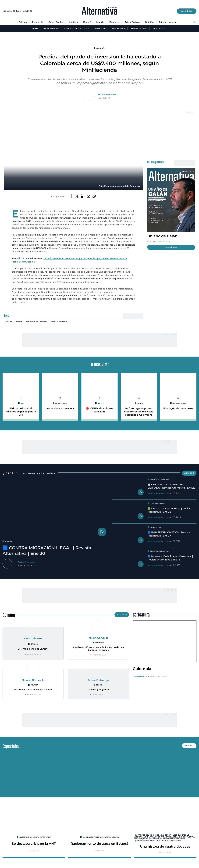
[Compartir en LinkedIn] (83, 197)
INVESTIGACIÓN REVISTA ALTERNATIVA (35, 838)
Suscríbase (186, 11)
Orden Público (56, 22)
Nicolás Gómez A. (33, 680)
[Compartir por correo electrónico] (88, 197)
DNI (22, 403)
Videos (8, 473)
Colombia (19, 322)
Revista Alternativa (107, 95)
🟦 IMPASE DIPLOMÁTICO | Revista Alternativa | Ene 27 (169, 534)
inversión (101, 48)
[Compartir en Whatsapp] (94, 197)
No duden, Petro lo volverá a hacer (33, 690)
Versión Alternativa (160, 479)
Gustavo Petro (119, 28)
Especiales (11, 746)
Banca (140, 403)
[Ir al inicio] (99, 11)
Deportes (114, 22)
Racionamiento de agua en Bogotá (99, 844)
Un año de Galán (163, 236)
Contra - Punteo (158, 503)
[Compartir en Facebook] (71, 197)
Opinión (150, 22)
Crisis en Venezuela (50, 28)
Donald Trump (159, 28)
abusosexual (61, 403)
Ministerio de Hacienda (37, 322)
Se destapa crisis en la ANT (34, 844)
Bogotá (87, 22)
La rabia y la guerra (98, 690)
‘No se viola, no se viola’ (60, 409)
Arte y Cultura (133, 22)
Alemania (99, 643)
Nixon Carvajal (98, 638)
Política (21, 22)
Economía (37, 22)
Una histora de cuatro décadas (165, 847)
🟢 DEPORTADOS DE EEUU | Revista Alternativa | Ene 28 (170, 510)
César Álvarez (33, 639)
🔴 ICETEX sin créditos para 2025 (99, 410)
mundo (8, 541)
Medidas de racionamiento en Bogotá (101, 838)
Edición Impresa (169, 22)
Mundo (100, 22)
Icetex (101, 403)
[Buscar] (194, 22)
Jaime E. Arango (98, 680)
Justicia (73, 22)
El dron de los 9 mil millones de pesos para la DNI (21, 412)
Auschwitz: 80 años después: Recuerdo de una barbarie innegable (98, 649)
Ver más (189, 473)
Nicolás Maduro (100, 28)
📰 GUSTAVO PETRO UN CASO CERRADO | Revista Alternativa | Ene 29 (172, 486)
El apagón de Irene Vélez (178, 409)
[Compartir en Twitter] (77, 197)
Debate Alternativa (139, 28)
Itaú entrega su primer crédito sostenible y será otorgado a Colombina (139, 412)
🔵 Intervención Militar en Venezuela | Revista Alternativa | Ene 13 (170, 558)
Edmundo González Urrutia (76, 28)
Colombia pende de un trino (33, 649)
